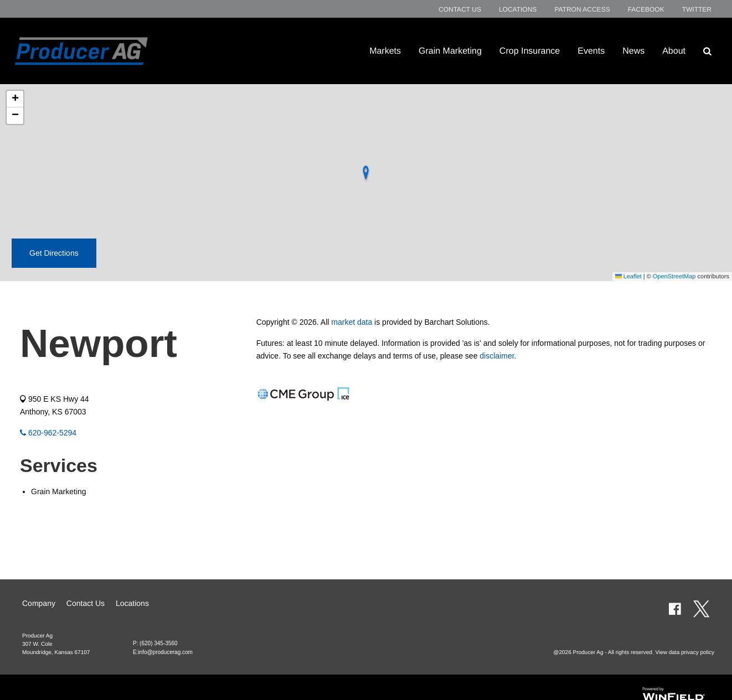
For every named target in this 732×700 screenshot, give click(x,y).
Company (39, 603)
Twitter (697, 9)
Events (591, 51)
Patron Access (582, 9)
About (674, 51)
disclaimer (497, 356)
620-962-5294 (48, 433)
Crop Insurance (530, 51)
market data (352, 322)
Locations (518, 9)
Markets (385, 51)
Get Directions (54, 253)
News (633, 51)
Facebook (646, 9)
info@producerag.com (165, 652)
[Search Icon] (707, 51)
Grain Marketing (450, 51)
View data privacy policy (685, 653)
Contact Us (460, 9)
